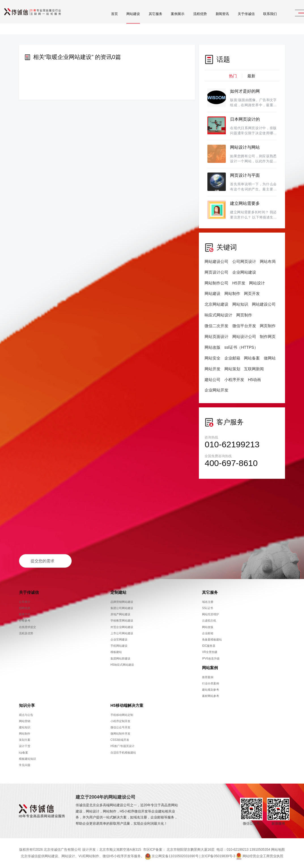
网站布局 (268, 261)
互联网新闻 (254, 369)
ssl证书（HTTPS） (241, 347)
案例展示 (164, 20)
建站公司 (212, 380)
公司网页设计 (244, 261)
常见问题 (25, 765)
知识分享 (27, 705)
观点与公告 (26, 715)
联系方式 (25, 614)
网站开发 (212, 369)
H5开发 (239, 283)
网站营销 (25, 721)
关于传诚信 (232, 20)
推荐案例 (208, 677)
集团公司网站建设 (122, 608)
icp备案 (24, 753)
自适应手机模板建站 (123, 753)
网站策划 (232, 369)
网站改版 (212, 347)
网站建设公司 (216, 261)
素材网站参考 (211, 696)
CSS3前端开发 (120, 740)
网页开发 (252, 293)
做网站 (270, 358)
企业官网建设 (119, 640)
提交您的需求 (42, 561)
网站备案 (252, 358)
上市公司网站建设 (122, 633)
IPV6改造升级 (211, 658)
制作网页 (268, 337)
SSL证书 (208, 608)
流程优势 (186, 20)
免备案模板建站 (212, 640)
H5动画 (254, 380)
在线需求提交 (27, 627)
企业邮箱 (232, 358)
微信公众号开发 (120, 727)
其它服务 (142, 20)
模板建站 (116, 652)
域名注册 (208, 602)
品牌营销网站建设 (122, 602)
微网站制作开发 (120, 734)
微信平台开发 (244, 326)
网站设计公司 (244, 337)
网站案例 (210, 668)
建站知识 (25, 727)
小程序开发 (234, 380)
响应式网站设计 (218, 315)
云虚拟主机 (209, 621)
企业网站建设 (244, 272)
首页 (101, 20)
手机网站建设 (119, 646)
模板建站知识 (27, 759)
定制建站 (118, 592)
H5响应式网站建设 (122, 665)
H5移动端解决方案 (127, 705)
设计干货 (25, 746)
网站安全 (212, 358)
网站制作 (232, 293)
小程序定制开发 (120, 721)
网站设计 (257, 283)
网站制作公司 (216, 283)
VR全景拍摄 (210, 652)
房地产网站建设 (120, 614)
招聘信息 (25, 608)
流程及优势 (26, 633)
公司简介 (25, 602)
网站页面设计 (216, 337)
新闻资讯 (209, 20)
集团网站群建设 (120, 658)
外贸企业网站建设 (122, 627)
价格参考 (25, 621)
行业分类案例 (211, 683)
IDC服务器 (209, 646)
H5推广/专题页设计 (123, 746)
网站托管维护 (211, 614)
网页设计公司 (216, 272)
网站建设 (120, 20)
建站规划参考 (211, 690)
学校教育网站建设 (122, 621)
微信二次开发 (216, 326)
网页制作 (244, 315)
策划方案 (25, 740)
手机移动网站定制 (122, 715)
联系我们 (256, 20)
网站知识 (240, 304)
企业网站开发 (216, 390)
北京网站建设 (216, 304)
